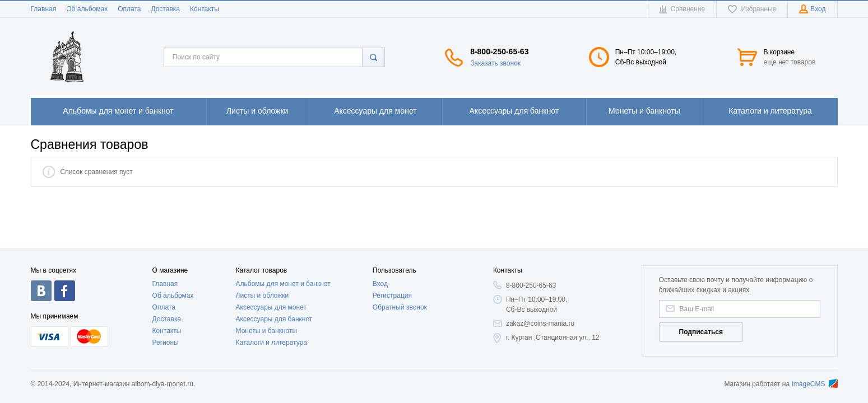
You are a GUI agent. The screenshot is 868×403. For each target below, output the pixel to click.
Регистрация (392, 296)
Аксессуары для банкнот (274, 319)
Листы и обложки (263, 296)
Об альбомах (87, 9)
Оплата (129, 9)
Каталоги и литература (271, 343)
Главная (44, 9)
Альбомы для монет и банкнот (283, 284)
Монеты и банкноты (267, 331)
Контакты (205, 9)
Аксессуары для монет (271, 307)
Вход (380, 284)
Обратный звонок (400, 307)
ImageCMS (814, 384)
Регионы (166, 343)
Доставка (165, 9)
